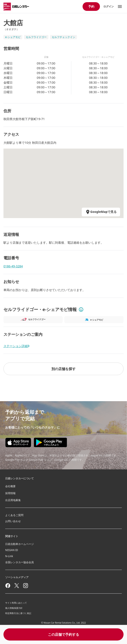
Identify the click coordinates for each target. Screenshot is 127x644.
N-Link (9, 556)
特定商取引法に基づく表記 (18, 613)
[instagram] (26, 586)
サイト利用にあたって (16, 603)
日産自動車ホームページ (20, 544)
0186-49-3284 (13, 266)
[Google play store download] (50, 442)
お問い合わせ (13, 521)
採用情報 (10, 493)
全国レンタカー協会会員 (20, 562)
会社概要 (10, 486)
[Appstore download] (18, 443)
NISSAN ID (12, 550)
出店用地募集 (13, 500)
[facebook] (8, 586)
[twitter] (17, 586)
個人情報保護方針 (14, 608)
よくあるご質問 (14, 515)
